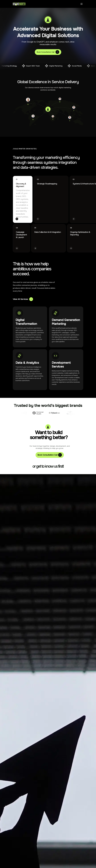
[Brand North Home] (19, 4)
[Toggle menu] (82, 4)
